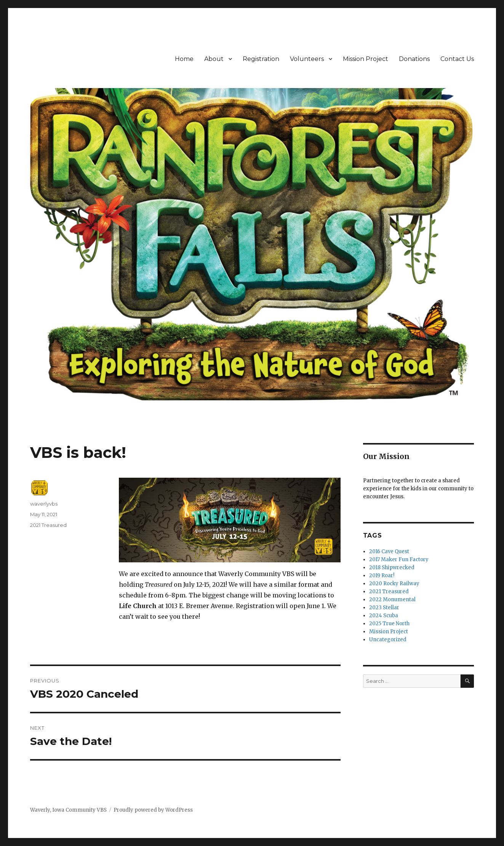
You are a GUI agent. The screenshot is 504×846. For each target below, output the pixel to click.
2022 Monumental (392, 600)
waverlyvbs (44, 504)
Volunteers (307, 59)
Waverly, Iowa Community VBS (68, 810)
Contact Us (457, 59)
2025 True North (389, 624)
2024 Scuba (384, 616)
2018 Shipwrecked (392, 567)
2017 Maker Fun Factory (399, 559)
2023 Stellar (384, 608)
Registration (261, 59)
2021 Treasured (48, 525)
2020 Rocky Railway (394, 584)
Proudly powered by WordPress (153, 810)
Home (184, 59)
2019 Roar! (382, 576)
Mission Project (366, 59)
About (214, 59)
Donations (414, 59)
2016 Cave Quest (389, 551)
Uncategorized (388, 640)
